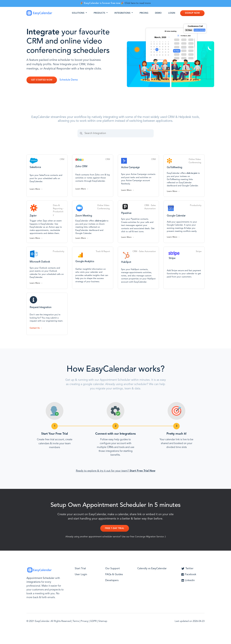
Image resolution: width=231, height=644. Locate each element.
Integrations (123, 13)
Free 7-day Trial (115, 528)
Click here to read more (138, 3)
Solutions (78, 13)
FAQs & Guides (114, 574)
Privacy (84, 621)
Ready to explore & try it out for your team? (116, 471)
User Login (81, 574)
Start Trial (80, 569)
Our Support (113, 569)
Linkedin (188, 580)
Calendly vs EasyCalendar (152, 569)
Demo (158, 13)
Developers (112, 580)
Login (172, 13)
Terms (76, 621)
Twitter (187, 569)
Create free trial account (50, 440)
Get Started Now (42, 80)
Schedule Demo (69, 80)
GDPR (93, 621)
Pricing (144, 13)
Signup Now (192, 13)
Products (100, 13)
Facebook (189, 574)
